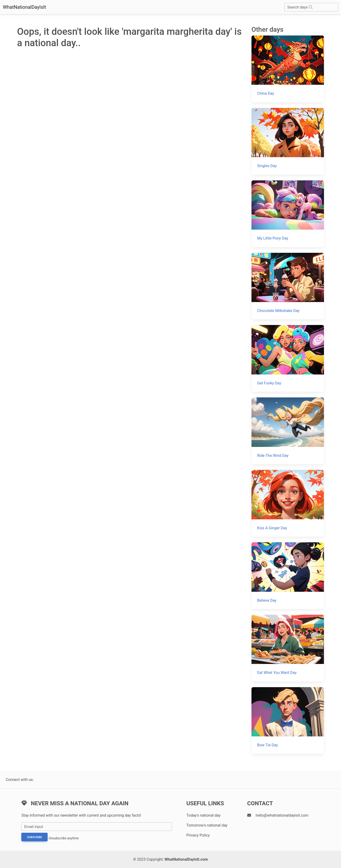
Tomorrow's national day (207, 825)
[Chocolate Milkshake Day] (288, 286)
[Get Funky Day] (288, 358)
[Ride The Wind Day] (288, 431)
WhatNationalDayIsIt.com (186, 859)
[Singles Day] (288, 141)
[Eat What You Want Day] (288, 648)
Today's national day (203, 815)
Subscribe (34, 837)
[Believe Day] (288, 576)
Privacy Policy (198, 835)
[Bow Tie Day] (288, 721)
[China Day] (288, 69)
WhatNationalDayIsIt (24, 7)
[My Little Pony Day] (288, 214)
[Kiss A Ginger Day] (288, 503)
